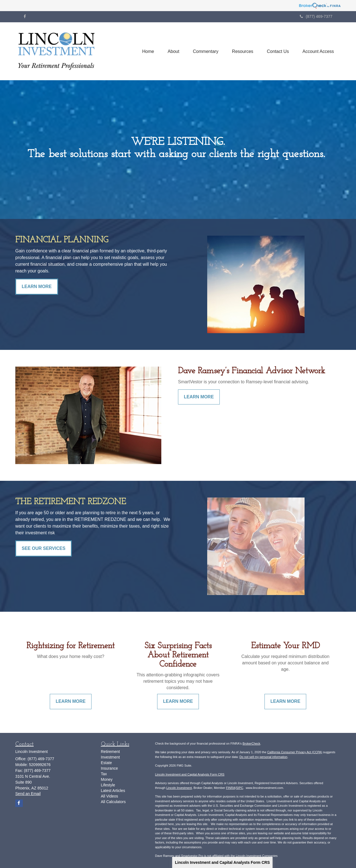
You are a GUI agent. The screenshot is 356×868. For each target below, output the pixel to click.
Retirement (110, 752)
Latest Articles (113, 791)
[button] (172, 51)
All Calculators (113, 802)
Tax (104, 774)
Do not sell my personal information (263, 757)
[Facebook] (25, 16)
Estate (107, 763)
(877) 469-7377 (316, 16)
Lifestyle (108, 785)
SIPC (240, 788)
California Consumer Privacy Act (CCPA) (295, 752)
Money (107, 779)
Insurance (109, 768)
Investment (110, 757)
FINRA (230, 788)
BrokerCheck (251, 743)
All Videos (110, 796)
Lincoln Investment (179, 788)
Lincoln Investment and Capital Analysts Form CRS (222, 862)
